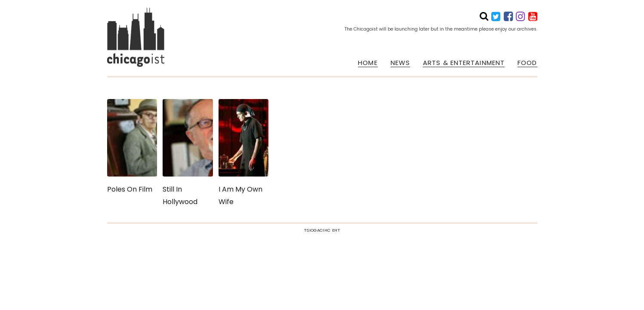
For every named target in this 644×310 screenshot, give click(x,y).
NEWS (400, 63)
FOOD (527, 63)
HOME (368, 63)
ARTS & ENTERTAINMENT (464, 63)
